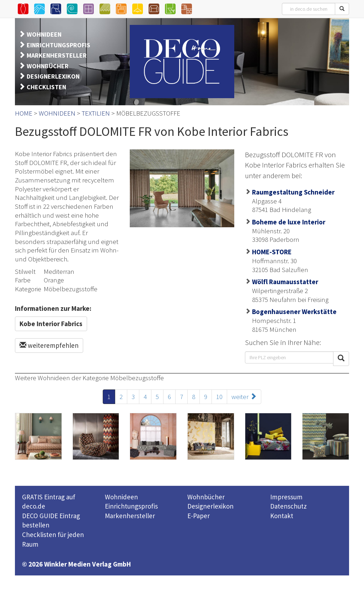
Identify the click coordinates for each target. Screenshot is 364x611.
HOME (24, 113)
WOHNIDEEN (44, 34)
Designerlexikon (210, 506)
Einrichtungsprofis (131, 506)
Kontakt (282, 516)
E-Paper (199, 516)
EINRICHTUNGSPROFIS (58, 45)
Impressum (286, 497)
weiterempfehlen (49, 345)
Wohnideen (121, 497)
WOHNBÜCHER (48, 66)
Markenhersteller (130, 516)
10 (219, 397)
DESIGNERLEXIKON (53, 76)
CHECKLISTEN (46, 87)
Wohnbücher (206, 497)
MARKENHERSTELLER (57, 55)
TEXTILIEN (96, 113)
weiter (244, 397)
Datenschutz (288, 506)
